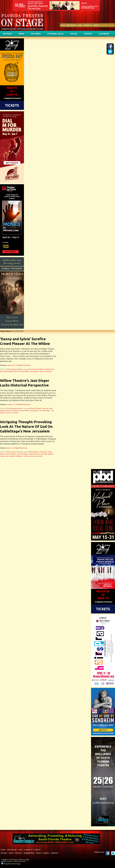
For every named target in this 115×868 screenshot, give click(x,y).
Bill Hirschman (26, 365)
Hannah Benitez (11, 454)
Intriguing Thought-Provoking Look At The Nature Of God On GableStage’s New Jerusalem (26, 426)
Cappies (88, 34)
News (21, 34)
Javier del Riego (22, 454)
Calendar (104, 34)
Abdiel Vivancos (34, 452)
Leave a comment (45, 371)
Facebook (108, 853)
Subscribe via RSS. (20, 861)
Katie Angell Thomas (11, 371)
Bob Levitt (32, 408)
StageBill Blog (55, 34)
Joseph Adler (33, 454)
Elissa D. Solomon (42, 408)
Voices (74, 34)
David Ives (43, 452)
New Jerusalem (10, 456)
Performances (11, 369)
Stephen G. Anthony (23, 456)
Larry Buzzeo (34, 371)
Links (80, 25)
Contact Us (88, 25)
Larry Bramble (24, 371)
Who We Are (71, 25)
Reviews (8, 34)
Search (96, 25)
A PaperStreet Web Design (11, 864)
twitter (113, 853)
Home (63, 25)
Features (36, 34)
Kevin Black (15, 411)
